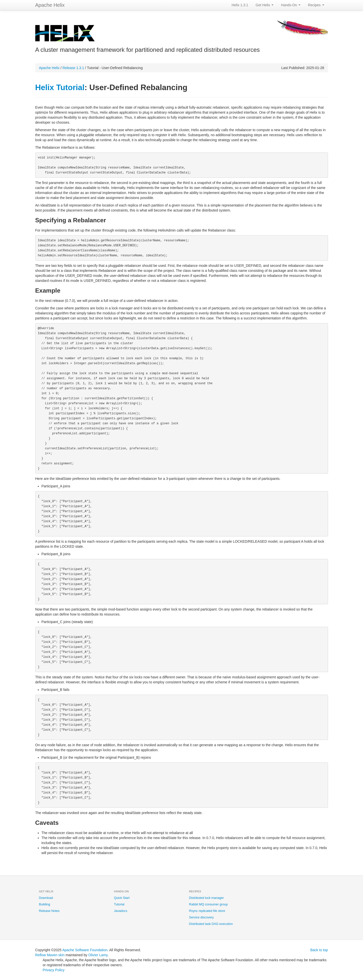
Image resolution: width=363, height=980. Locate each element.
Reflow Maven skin (50, 955)
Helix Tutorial (60, 87)
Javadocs (121, 911)
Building (45, 904)
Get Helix (265, 5)
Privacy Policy (54, 970)
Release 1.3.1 (73, 68)
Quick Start (122, 898)
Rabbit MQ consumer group (209, 904)
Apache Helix (50, 5)
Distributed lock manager (207, 898)
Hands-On (291, 5)
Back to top (319, 950)
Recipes (316, 5)
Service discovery (202, 917)
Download (46, 898)
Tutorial (119, 904)
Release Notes (49, 911)
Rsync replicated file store (207, 911)
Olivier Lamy (98, 955)
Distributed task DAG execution (211, 924)
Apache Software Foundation (85, 950)
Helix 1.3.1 (240, 5)
